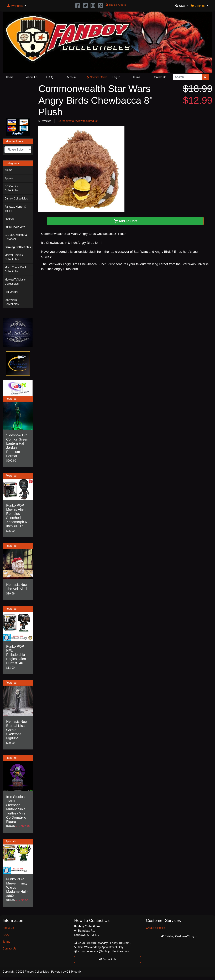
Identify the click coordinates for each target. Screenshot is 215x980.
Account (71, 77)
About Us (32, 77)
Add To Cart (125, 221)
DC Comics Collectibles (12, 188)
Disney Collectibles (16, 199)
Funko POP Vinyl (15, 227)
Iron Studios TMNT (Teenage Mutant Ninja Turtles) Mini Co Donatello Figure (16, 809)
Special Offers (97, 77)
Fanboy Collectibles (37, 972)
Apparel (9, 178)
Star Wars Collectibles (12, 302)
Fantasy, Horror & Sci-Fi (15, 209)
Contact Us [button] (108, 959)
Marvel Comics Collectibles (14, 257)
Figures (9, 219)
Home (10, 77)
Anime (8, 170)
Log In (116, 77)
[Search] (187, 77)
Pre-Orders (11, 292)
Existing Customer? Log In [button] (179, 936)
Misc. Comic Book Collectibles (15, 269)
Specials (11, 841)
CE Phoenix (74, 972)
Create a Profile (156, 928)
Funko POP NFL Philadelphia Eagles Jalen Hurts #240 (16, 655)
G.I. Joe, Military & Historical (16, 237)
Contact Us (159, 77)
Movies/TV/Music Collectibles (15, 282)
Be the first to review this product (77, 121)
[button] (16, 6)
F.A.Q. (50, 77)
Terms (136, 77)
